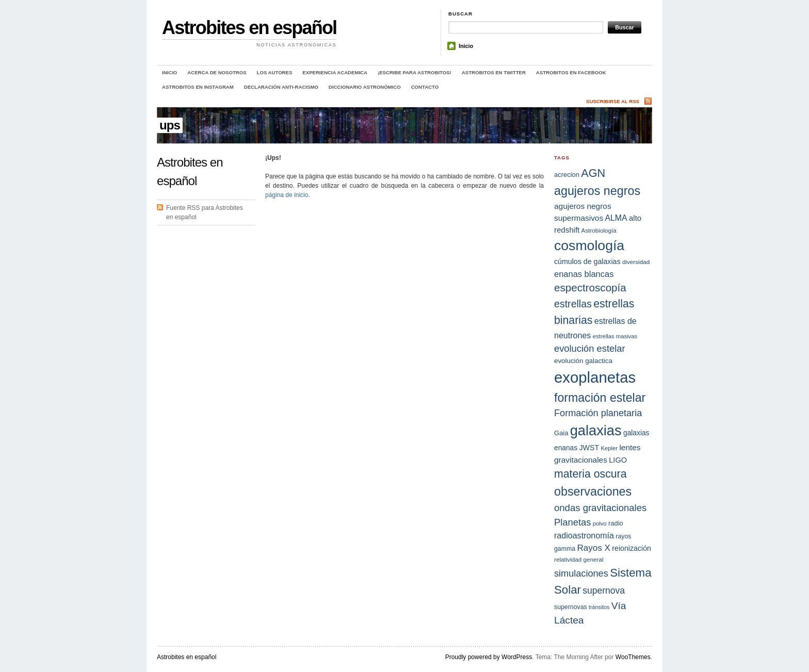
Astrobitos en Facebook (571, 72)
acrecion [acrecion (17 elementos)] (567, 175)
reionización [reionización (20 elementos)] (632, 548)
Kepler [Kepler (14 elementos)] (609, 448)
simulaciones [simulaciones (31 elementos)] (581, 573)
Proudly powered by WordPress (489, 657)
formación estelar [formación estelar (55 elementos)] (600, 398)
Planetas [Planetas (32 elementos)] (572, 522)
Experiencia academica (335, 72)
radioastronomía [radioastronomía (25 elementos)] (584, 535)
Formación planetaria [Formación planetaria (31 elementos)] (598, 413)
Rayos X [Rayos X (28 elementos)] (594, 548)
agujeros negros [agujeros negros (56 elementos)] (597, 191)
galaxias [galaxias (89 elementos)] (596, 430)
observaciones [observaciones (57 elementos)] (593, 491)
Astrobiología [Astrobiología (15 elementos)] (599, 230)
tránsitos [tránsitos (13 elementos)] (599, 607)
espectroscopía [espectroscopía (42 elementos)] (590, 288)
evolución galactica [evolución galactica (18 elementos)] (583, 361)
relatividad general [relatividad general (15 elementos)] (579, 559)
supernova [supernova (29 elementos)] (604, 591)
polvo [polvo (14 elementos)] (600, 523)
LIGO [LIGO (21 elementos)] (618, 460)
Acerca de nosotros (217, 72)
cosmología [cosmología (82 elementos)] (589, 245)
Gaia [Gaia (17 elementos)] (561, 433)
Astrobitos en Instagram (198, 87)
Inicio (466, 46)
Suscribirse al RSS (613, 101)
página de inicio (287, 195)
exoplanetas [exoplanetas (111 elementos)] (595, 377)
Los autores (275, 72)
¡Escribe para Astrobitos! (415, 72)
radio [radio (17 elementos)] (616, 523)
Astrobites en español (249, 28)
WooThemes (633, 657)
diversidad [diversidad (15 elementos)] (636, 262)
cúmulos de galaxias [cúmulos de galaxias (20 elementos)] (587, 261)
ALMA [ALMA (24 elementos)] (616, 218)
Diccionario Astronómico (365, 87)
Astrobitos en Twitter (494, 72)
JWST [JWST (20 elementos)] (589, 448)
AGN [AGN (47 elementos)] (593, 173)
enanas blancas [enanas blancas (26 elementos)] (584, 274)
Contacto (425, 87)
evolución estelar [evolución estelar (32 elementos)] (590, 348)
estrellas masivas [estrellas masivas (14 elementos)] (615, 336)
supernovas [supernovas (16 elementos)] (571, 607)
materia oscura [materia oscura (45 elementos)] (590, 474)
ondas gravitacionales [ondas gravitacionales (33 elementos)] (600, 508)
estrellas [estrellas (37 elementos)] (573, 304)
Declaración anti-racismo (281, 87)
